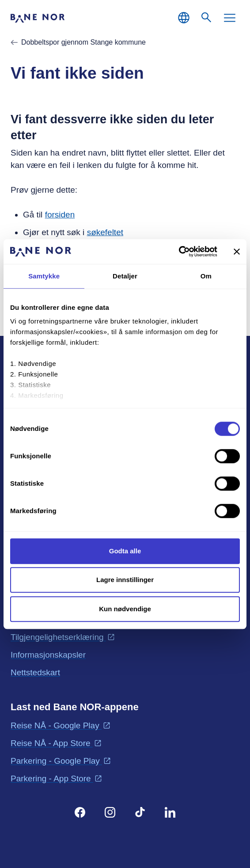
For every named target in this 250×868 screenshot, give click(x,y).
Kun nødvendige (125, 609)
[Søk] (207, 18)
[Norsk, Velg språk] (184, 18)
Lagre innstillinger (125, 580)
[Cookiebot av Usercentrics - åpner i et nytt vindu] (179, 251)
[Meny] (230, 18)
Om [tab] (206, 276)
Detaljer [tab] (125, 276)
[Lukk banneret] (237, 251)
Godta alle (125, 551)
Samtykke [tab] (44, 276)
